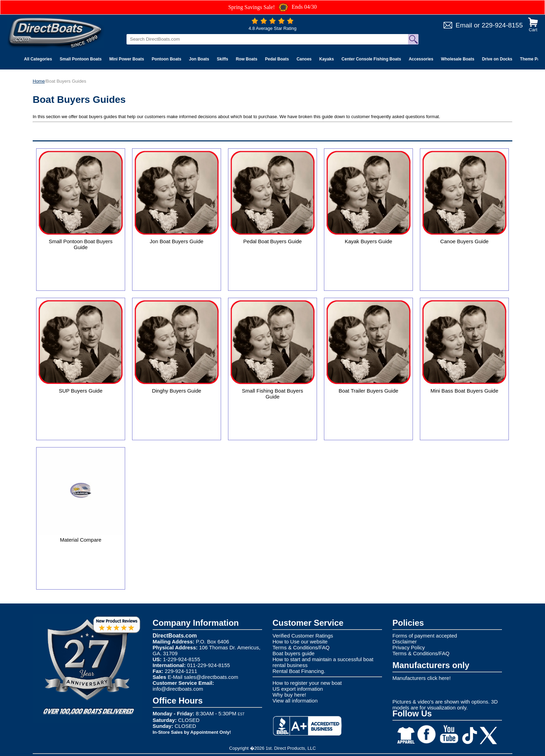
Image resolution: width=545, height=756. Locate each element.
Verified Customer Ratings (303, 636)
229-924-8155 (502, 25)
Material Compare (80, 540)
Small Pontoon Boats (81, 59)
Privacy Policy (409, 647)
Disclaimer (405, 642)
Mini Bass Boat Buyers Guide (464, 391)
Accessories (421, 59)
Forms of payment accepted (425, 636)
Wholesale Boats (458, 59)
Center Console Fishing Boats (371, 59)
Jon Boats (199, 59)
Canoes (304, 59)
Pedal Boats (277, 59)
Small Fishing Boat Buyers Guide (272, 394)
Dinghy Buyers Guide (177, 391)
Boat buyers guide (294, 653)
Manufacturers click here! (422, 678)
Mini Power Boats (127, 59)
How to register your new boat (307, 683)
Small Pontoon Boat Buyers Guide (80, 244)
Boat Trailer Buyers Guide (368, 391)
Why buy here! (289, 695)
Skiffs (223, 59)
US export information (298, 689)
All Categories (38, 59)
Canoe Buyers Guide (464, 241)
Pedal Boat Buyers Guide (272, 241)
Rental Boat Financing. (299, 671)
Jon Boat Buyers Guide (177, 241)
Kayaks (327, 59)
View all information (295, 701)
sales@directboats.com (211, 677)
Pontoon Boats (166, 59)
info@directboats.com (178, 689)
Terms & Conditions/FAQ (301, 647)
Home (39, 81)
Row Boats (246, 59)
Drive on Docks (497, 59)
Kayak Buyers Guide (369, 241)
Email (464, 25)
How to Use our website (300, 642)
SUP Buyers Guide (81, 391)
